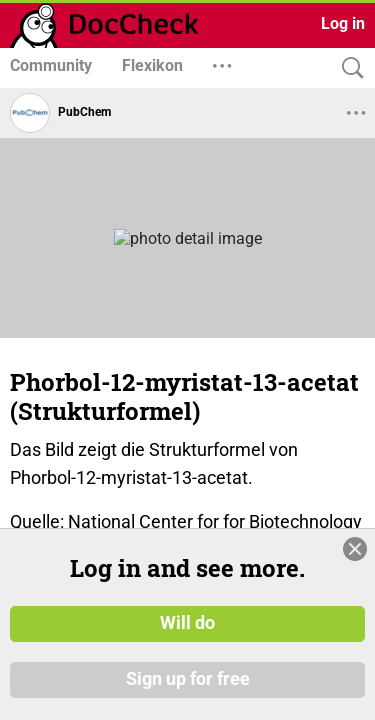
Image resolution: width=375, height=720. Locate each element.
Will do (187, 634)
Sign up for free (188, 689)
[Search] (348, 68)
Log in (343, 23)
